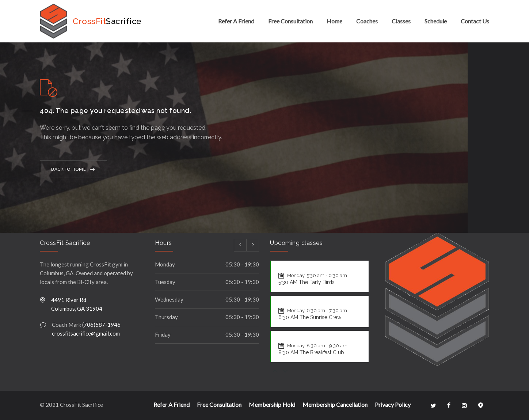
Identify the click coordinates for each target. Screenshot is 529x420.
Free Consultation (290, 21)
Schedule (436, 21)
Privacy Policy (393, 404)
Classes (401, 21)
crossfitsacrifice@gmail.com (86, 333)
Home (334, 21)
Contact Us (475, 21)
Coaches (367, 21)
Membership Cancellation (335, 404)
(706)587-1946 (101, 325)
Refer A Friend (236, 21)
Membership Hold (272, 404)
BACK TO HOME (68, 169)
